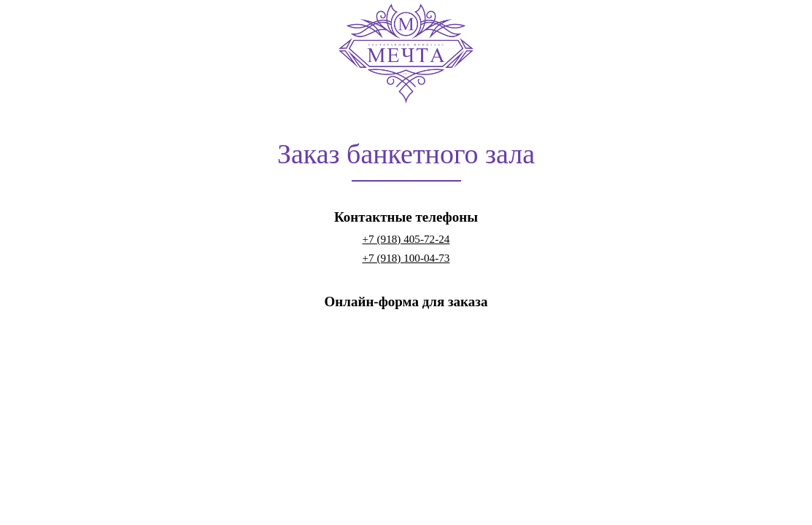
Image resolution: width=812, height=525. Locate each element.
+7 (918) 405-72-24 (406, 239)
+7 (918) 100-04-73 (406, 258)
